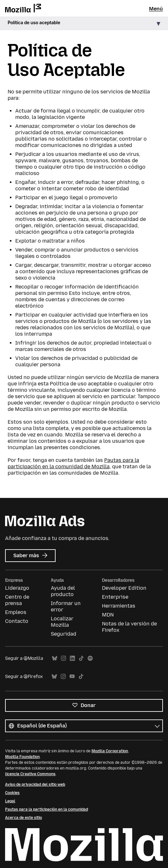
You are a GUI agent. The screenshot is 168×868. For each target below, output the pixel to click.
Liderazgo (17, 588)
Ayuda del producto (63, 591)
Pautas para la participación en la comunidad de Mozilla (73, 463)
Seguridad (64, 634)
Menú (156, 9)
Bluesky (55, 658)
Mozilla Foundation (22, 757)
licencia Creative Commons (30, 774)
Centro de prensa (17, 600)
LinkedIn (72, 658)
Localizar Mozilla (62, 622)
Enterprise (115, 597)
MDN (108, 615)
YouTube (72, 677)
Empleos (16, 612)
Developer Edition (124, 588)
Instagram (64, 658)
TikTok (81, 658)
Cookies (12, 793)
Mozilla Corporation (110, 751)
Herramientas (119, 606)
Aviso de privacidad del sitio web (35, 784)
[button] (84, 24)
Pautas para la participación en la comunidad (47, 809)
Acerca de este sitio (24, 818)
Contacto (17, 621)
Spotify (90, 658)
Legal (10, 801)
